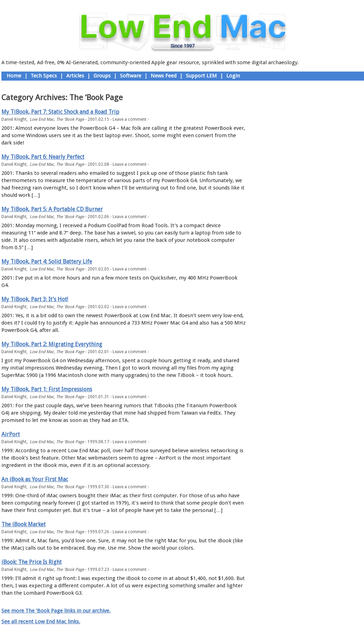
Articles (75, 76)
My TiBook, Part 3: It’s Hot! (35, 299)
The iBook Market (24, 524)
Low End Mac (42, 119)
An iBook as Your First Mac (35, 479)
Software (131, 76)
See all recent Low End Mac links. (41, 622)
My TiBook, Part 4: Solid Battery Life (47, 262)
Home (14, 76)
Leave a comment (130, 119)
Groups (102, 76)
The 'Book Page (70, 119)
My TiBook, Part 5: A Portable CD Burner (52, 209)
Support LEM (201, 76)
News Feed (164, 76)
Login (233, 76)
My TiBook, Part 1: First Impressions (47, 389)
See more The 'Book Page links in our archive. (56, 611)
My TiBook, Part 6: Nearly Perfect (43, 157)
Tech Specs (44, 76)
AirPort (11, 434)
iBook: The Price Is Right (32, 562)
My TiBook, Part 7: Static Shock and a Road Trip (60, 112)
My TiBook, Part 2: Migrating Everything (52, 344)
